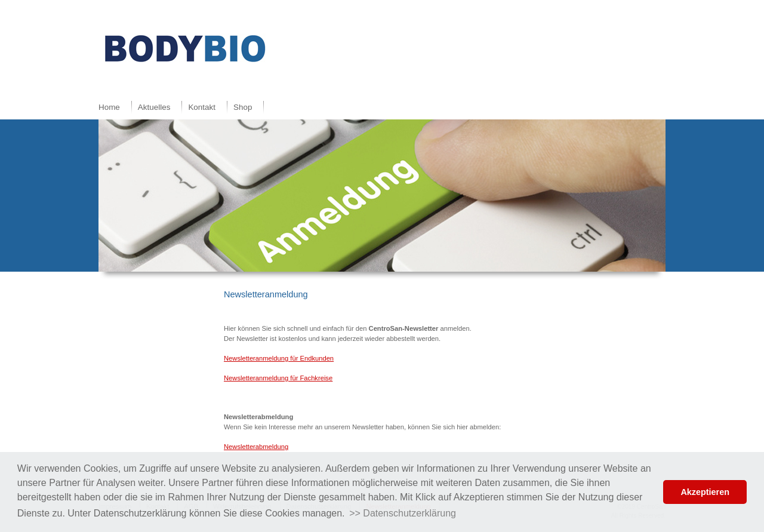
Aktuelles (154, 107)
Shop (243, 107)
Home (109, 107)
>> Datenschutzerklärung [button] (403, 513)
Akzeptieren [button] (705, 492)
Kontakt (202, 107)
